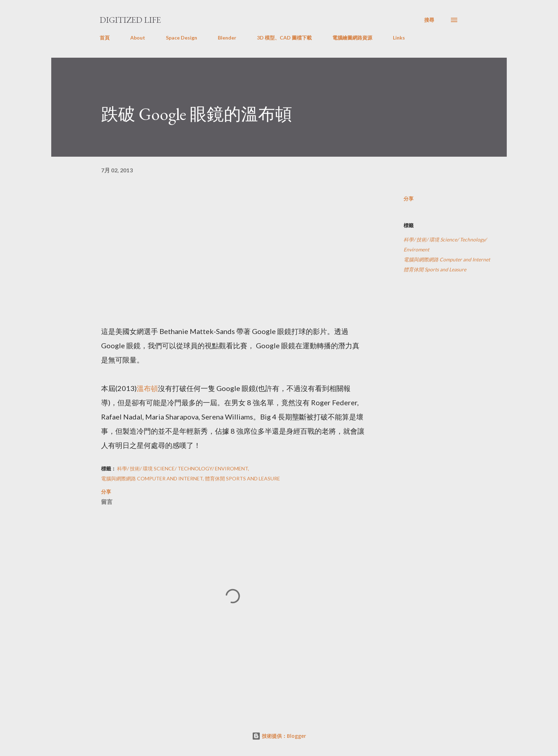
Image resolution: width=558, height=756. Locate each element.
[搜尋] (429, 20)
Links (399, 38)
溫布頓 (147, 388)
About (138, 38)
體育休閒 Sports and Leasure (435, 269)
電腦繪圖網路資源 (352, 38)
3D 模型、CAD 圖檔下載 (284, 38)
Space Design (181, 38)
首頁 (105, 38)
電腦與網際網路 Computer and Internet (447, 259)
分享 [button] (409, 199)
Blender (227, 38)
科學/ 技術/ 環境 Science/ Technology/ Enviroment (445, 244)
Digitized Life (130, 20)
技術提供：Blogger (279, 736)
